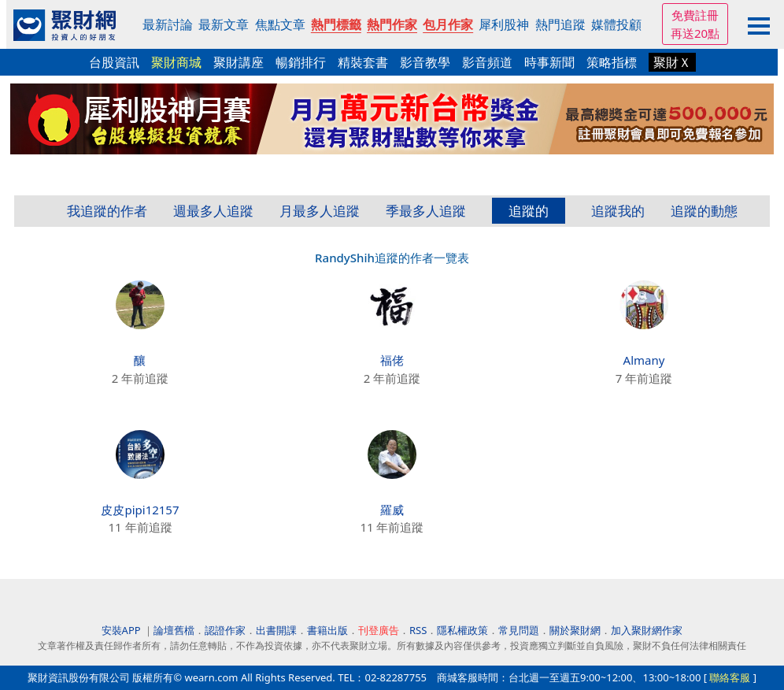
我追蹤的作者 (107, 211)
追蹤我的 (618, 211)
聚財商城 (176, 62)
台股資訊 (114, 62)
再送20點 (695, 33)
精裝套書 (363, 62)
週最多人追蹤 (213, 211)
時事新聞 (549, 62)
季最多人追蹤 (426, 211)
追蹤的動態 (704, 211)
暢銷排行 (301, 62)
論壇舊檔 (174, 630)
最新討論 (168, 24)
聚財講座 (239, 62)
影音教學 (425, 62)
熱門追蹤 (560, 24)
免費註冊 (695, 15)
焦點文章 (280, 24)
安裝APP (122, 630)
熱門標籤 (336, 24)
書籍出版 (327, 630)
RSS (418, 630)
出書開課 (276, 630)
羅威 (392, 510)
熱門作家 (392, 24)
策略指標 (612, 62)
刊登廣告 (379, 630)
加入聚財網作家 (647, 630)
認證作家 (225, 630)
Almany (644, 360)
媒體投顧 (616, 24)
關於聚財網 (575, 630)
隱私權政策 (462, 630)
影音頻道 (487, 62)
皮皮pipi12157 (140, 510)
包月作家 (448, 24)
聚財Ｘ (672, 62)
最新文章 (224, 24)
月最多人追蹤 (320, 211)
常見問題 (519, 630)
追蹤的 (529, 211)
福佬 (392, 360)
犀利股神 (504, 24)
